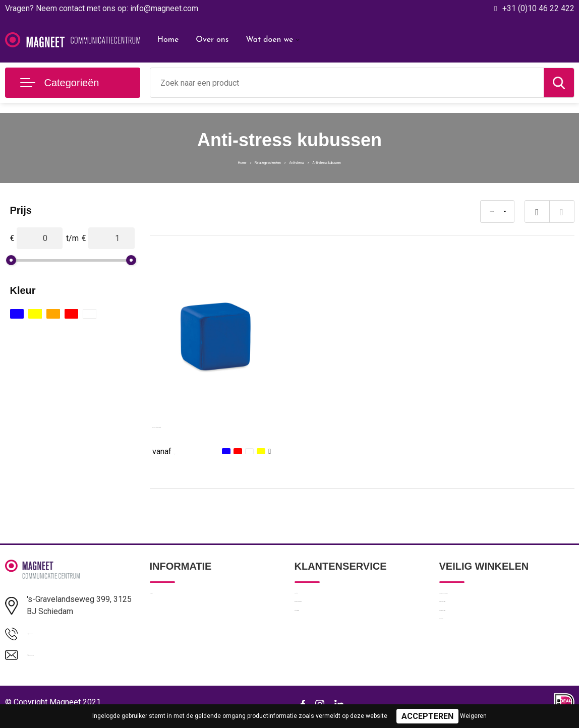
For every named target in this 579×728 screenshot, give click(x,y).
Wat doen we (269, 40)
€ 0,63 (175, 450)
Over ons (212, 40)
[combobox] (347, 83)
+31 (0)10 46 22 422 (538, 8)
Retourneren (315, 643)
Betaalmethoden (322, 622)
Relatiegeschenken (241, 161)
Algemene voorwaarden (479, 600)
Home (168, 40)
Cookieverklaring (467, 643)
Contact (308, 600)
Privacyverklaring (467, 622)
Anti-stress (300, 161)
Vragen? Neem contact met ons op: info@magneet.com (102, 8)
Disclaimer (456, 665)
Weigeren (473, 716)
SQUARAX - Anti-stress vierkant (210, 425)
